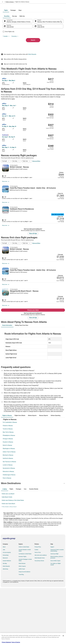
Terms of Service (16, 642)
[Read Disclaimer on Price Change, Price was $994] (60, 195)
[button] (33, 539)
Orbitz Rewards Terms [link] (40, 614)
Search (33, 61)
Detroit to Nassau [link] (7, 501)
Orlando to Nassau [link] (8, 482)
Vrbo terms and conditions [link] (41, 611)
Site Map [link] (5, 620)
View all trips (33, 275)
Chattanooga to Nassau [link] (9, 531)
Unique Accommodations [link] (24, 628)
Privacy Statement (6, 642)
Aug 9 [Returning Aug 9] (39, 48)
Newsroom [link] (5, 614)
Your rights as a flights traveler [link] (56, 620)
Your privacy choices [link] (39, 617)
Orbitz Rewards (32, 84)
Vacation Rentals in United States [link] (25, 607)
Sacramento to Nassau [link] (9, 524)
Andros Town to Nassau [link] (9, 508)
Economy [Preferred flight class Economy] (19, 57)
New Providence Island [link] (23, 2)
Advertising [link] (5, 625)
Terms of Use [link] (38, 609)
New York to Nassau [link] (8, 488)
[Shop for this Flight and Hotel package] (48, 204)
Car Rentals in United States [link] (25, 610)
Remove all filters (36, 190)
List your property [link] (7, 609)
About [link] (4, 603)
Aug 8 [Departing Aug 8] (12, 48)
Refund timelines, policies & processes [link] (57, 613)
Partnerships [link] (6, 611)
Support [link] (52, 603)
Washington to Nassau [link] (9, 505)
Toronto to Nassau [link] (8, 485)
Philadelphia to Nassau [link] (9, 492)
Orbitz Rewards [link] (6, 622)
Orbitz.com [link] (4, 2)
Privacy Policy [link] (38, 603)
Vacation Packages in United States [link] (25, 616)
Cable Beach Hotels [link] (7, 553)
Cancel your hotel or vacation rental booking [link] (57, 607)
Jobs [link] (4, 606)
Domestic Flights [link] (23, 613)
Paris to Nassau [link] (7, 534)
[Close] (63, 636)
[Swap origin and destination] (34, 42)
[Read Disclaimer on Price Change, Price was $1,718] (59, 247)
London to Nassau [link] (8, 521)
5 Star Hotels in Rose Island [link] (9, 563)
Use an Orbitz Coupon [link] (55, 617)
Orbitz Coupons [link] (22, 622)
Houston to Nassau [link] (8, 498)
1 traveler (10, 57)
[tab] (26, 31)
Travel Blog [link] (21, 631)
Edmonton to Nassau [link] (8, 528)
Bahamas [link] (14, 2)
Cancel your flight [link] (54, 610)
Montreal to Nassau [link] (8, 511)
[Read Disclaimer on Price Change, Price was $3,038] (59, 343)
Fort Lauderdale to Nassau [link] (10, 478)
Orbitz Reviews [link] (22, 620)
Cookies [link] (36, 606)
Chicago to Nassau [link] (8, 495)
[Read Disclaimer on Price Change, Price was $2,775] (59, 219)
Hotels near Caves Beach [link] (8, 560)
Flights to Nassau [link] (34, 2)
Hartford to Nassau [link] (8, 515)
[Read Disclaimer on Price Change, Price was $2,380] (59, 289)
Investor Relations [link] (7, 617)
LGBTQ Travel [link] (22, 625)
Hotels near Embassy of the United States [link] (13, 556)
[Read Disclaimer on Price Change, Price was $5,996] (59, 315)
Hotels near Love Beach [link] (8, 550)
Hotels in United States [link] (24, 603)
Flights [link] (9, 2)
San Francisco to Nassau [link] (9, 518)
